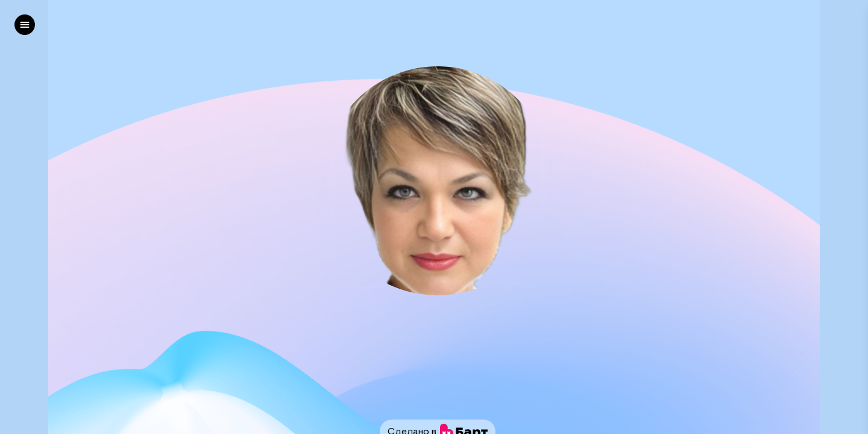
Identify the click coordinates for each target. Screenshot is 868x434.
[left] (25, 25)
